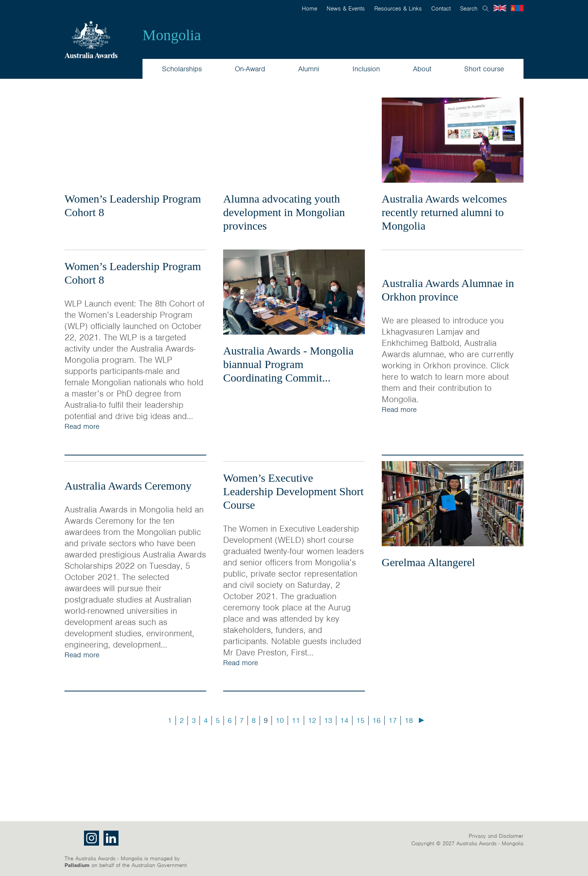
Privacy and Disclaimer (496, 836)
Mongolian (517, 8)
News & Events (346, 9)
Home (310, 9)
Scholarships (182, 69)
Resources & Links (398, 9)
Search (469, 9)
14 (344, 720)
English (500, 8)
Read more (82, 426)
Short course (484, 69)
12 (312, 720)
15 (360, 720)
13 (328, 720)
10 (280, 720)
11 (296, 720)
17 (393, 720)
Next (421, 720)
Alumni (309, 69)
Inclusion (366, 69)
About (422, 69)
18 (409, 720)
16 (376, 720)
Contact (441, 9)
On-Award (250, 69)
